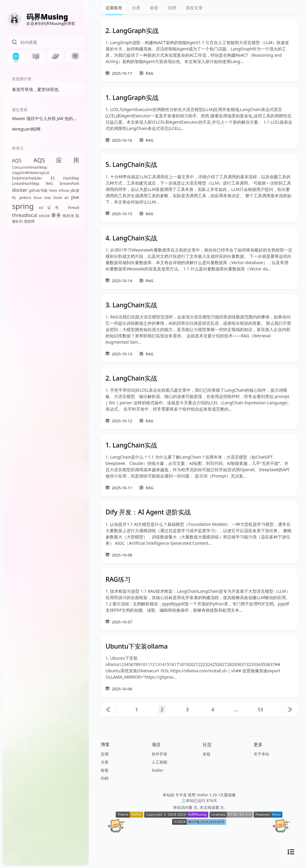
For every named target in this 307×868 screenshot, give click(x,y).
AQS (17, 161)
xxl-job (44, 216)
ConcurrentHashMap (30, 167)
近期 (105, 754)
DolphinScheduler (27, 178)
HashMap (71, 178)
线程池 (69, 216)
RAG (49, 184)
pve (75, 197)
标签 (154, 8)
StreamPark (69, 184)
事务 (56, 215)
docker (20, 190)
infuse (64, 190)
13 (260, 710)
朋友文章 (194, 8)
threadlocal (25, 215)
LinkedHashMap (26, 184)
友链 (207, 754)
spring (23, 206)
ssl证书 (51, 208)
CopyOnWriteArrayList (31, 173)
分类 (136, 8)
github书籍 (38, 190)
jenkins (25, 198)
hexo (53, 190)
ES (53, 178)
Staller (158, 770)
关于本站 (261, 754)
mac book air (57, 198)
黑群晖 (29, 221)
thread (74, 208)
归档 (172, 8)
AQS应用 (56, 160)
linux (38, 198)
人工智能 (159, 762)
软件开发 (159, 754)
